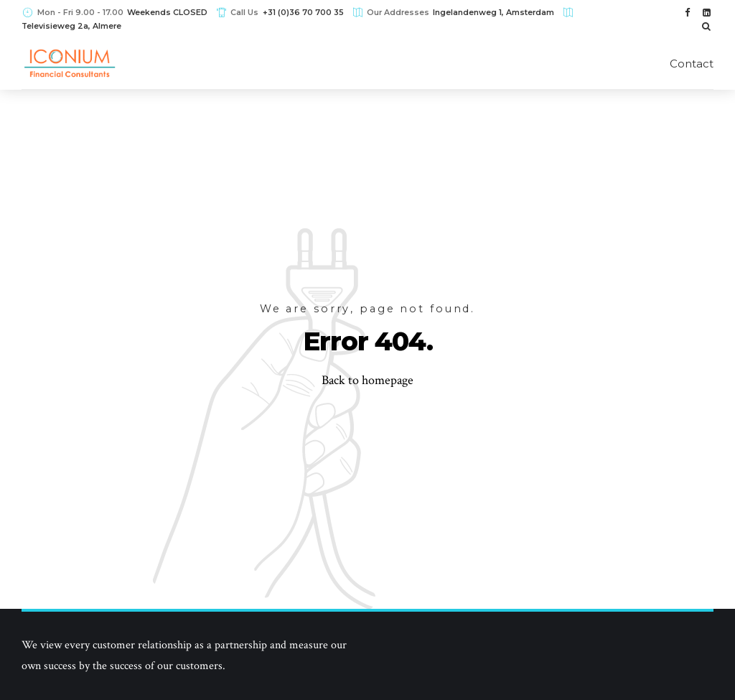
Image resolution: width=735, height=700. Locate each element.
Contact (692, 64)
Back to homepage (367, 380)
